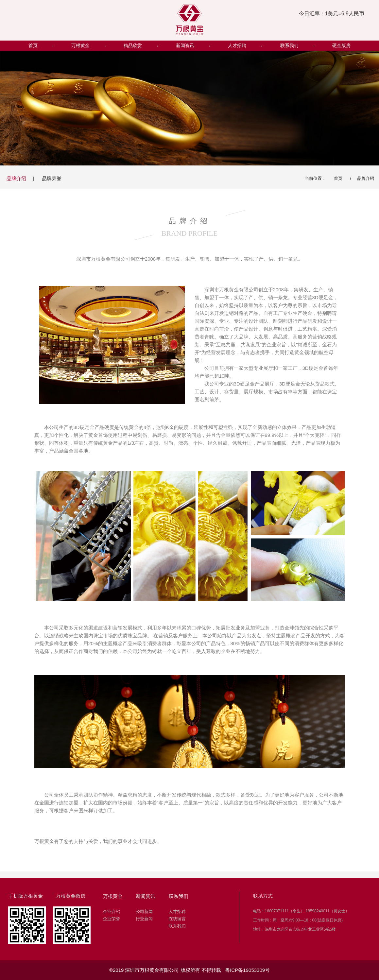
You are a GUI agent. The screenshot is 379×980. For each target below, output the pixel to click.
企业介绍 (112, 911)
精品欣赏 (133, 45)
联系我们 (289, 45)
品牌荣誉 (52, 178)
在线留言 (177, 919)
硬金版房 (341, 45)
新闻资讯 (185, 45)
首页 (33, 45)
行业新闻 (144, 919)
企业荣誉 (112, 919)
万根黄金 (80, 45)
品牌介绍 (16, 178)
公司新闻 (144, 911)
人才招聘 (237, 45)
